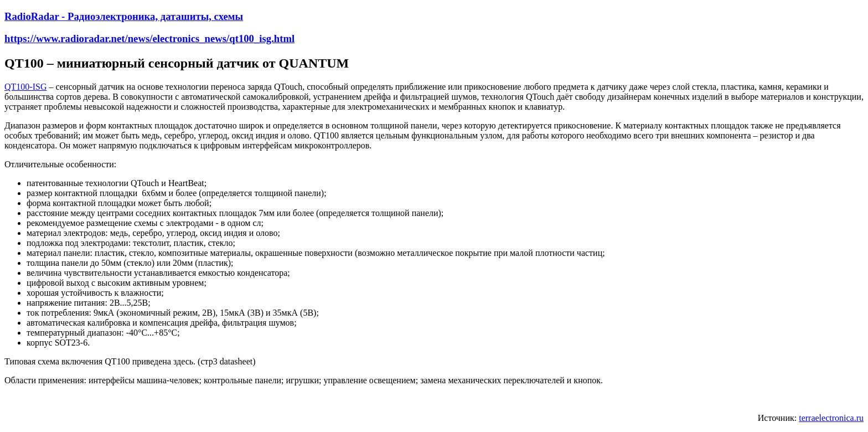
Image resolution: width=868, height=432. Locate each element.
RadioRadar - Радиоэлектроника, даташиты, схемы (124, 16)
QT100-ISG (25, 87)
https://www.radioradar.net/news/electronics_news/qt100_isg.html (149, 38)
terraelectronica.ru (831, 418)
